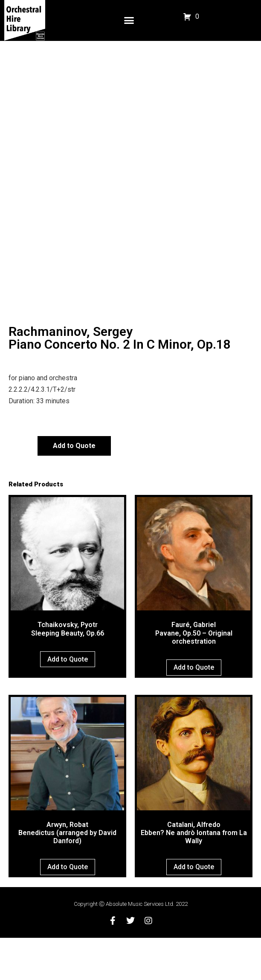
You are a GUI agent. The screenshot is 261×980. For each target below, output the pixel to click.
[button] (129, 20)
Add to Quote (74, 488)
